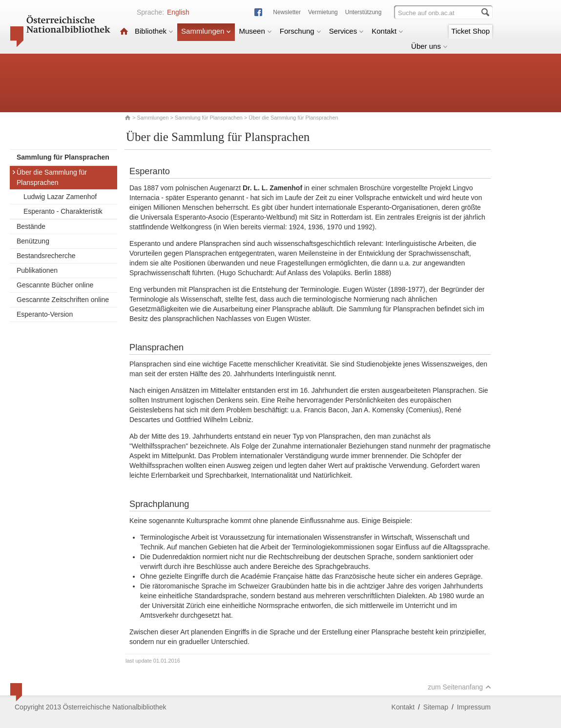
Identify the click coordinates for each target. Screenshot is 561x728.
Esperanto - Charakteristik (63, 211)
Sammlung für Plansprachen (209, 118)
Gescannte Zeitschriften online (63, 300)
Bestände (31, 226)
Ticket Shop (470, 31)
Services (347, 31)
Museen (255, 31)
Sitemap (436, 707)
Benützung (33, 241)
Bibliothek (154, 31)
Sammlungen (206, 31)
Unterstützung (364, 12)
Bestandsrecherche (46, 256)
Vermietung (323, 12)
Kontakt (387, 31)
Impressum (474, 707)
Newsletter (287, 12)
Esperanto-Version (45, 314)
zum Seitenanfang (459, 687)
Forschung (301, 31)
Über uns (429, 46)
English (178, 12)
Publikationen (37, 270)
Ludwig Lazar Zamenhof (60, 197)
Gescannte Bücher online (55, 285)
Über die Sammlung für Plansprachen (49, 177)
